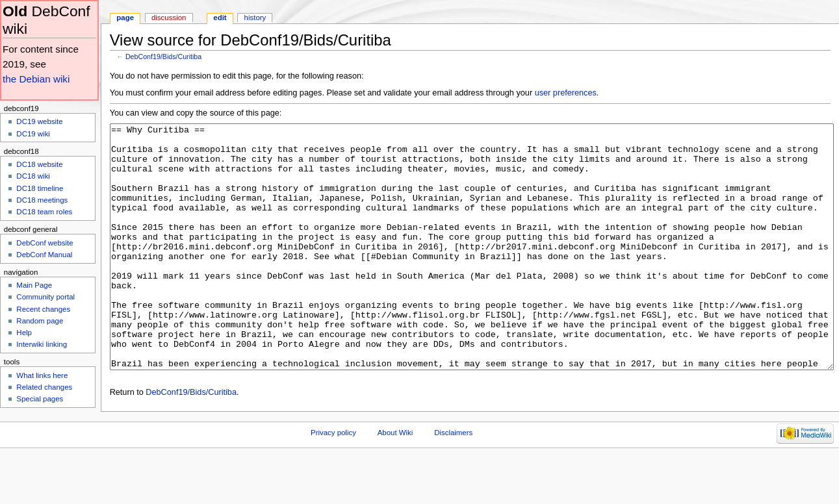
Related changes (44, 387)
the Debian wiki (36, 79)
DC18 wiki (33, 176)
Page (125, 18)
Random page (40, 321)
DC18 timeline (40, 188)
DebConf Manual (44, 255)
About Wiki (395, 481)
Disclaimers (453, 481)
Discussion (169, 18)
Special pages (40, 399)
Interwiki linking (42, 344)
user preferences (566, 93)
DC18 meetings (42, 200)
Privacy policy (333, 481)
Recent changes (43, 309)
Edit (220, 18)
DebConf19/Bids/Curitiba (163, 57)
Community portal (45, 297)
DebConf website (45, 243)
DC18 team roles (44, 212)
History (255, 18)
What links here (42, 375)
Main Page (34, 285)
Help (24, 333)
